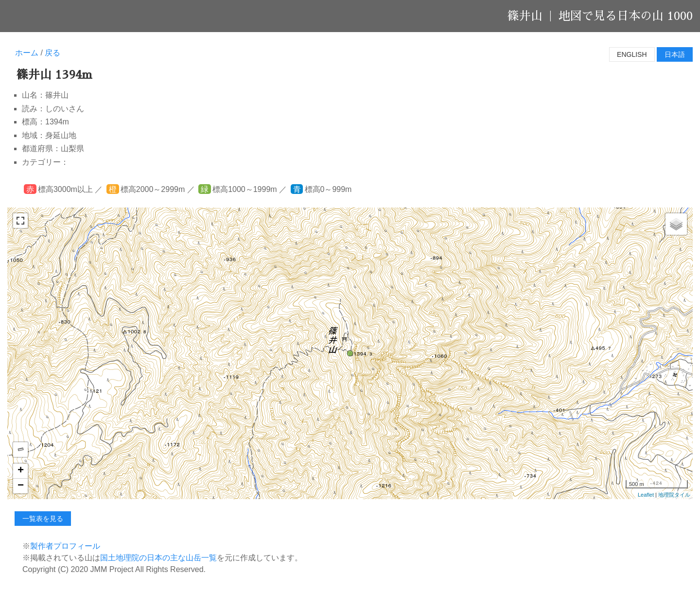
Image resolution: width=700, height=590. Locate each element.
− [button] (21, 486)
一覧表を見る (43, 519)
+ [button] (21, 471)
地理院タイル (674, 495)
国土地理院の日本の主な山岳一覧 (158, 558)
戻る (52, 53)
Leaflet (646, 495)
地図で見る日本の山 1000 (626, 16)
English (632, 54)
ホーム (27, 53)
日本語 (675, 54)
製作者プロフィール (65, 546)
